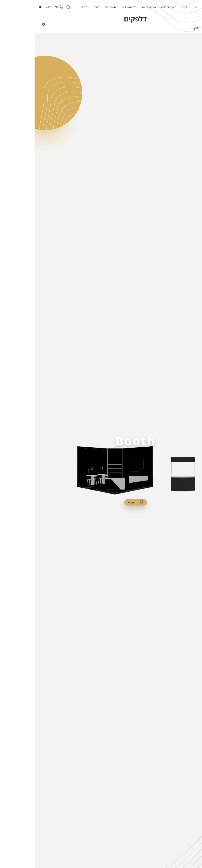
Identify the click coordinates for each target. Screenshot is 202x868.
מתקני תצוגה (114, 7)
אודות (150, 7)
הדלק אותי (101, 502)
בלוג (63, 7)
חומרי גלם (76, 7)
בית (161, 7)
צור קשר (51, 7)
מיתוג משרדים (134, 7)
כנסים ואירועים (94, 7)
